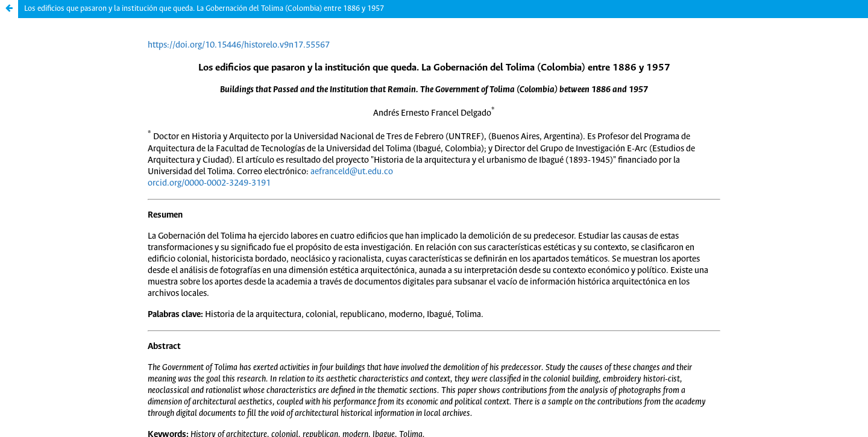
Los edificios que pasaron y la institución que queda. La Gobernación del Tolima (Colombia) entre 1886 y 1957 (204, 9)
